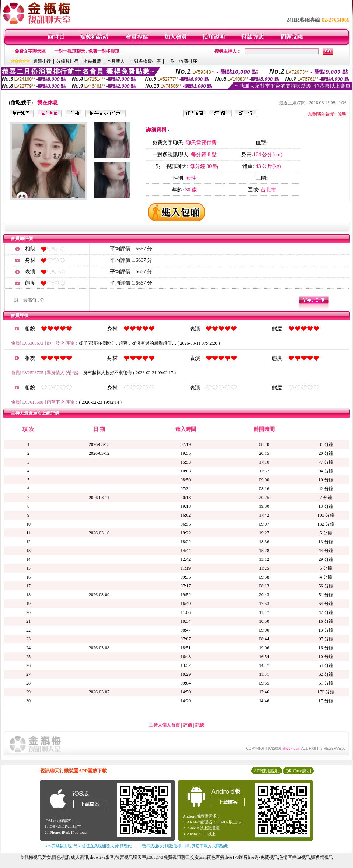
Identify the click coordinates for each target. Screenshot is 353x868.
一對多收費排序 (145, 61)
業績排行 (42, 61)
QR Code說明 (298, 771)
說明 (342, 114)
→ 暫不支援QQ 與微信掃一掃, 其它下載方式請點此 (183, 846)
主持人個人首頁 (164, 725)
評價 (188, 725)
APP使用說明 (266, 771)
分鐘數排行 (67, 61)
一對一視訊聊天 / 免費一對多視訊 (87, 51)
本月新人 (116, 61)
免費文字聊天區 (30, 51)
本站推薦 (92, 61)
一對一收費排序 (182, 61)
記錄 (200, 725)
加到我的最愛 (321, 114)
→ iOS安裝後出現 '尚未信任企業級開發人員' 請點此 (86, 846)
